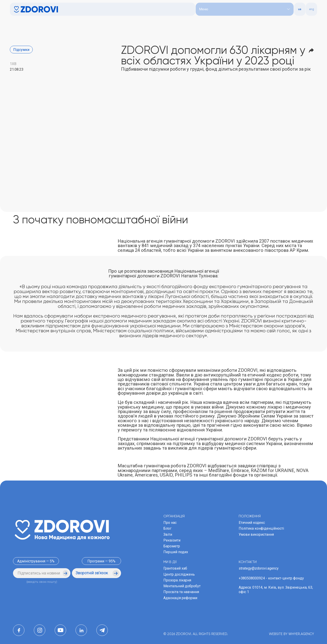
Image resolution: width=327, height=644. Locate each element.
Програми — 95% (101, 561)
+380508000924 (252, 578)
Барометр (172, 546)
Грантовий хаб (175, 568)
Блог (167, 528)
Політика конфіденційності (261, 528)
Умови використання (256, 534)
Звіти (168, 534)
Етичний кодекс (252, 523)
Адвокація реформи (180, 598)
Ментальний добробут (182, 586)
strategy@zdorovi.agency (259, 568)
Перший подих (176, 552)
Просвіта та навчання (181, 592)
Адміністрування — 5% (36, 561)
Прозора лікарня (177, 580)
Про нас (170, 523)
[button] (245, 9)
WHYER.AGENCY (301, 634)
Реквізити (172, 540)
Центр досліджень (179, 574)
